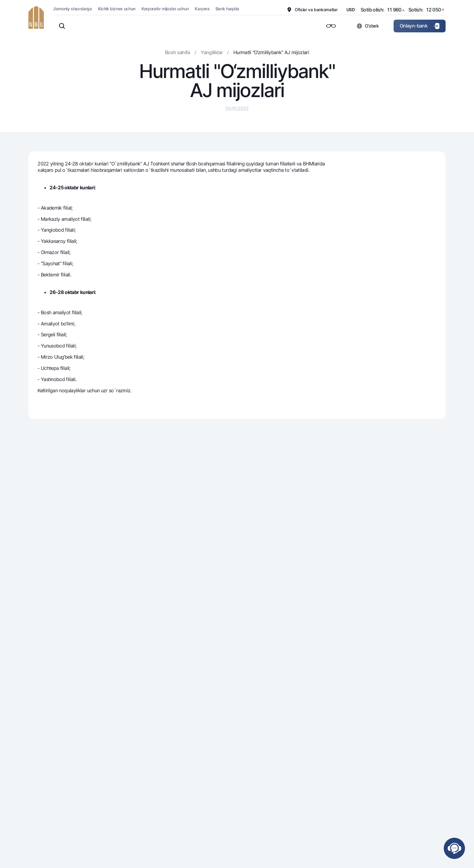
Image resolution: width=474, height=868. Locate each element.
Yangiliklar (212, 52)
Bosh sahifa (178, 52)
